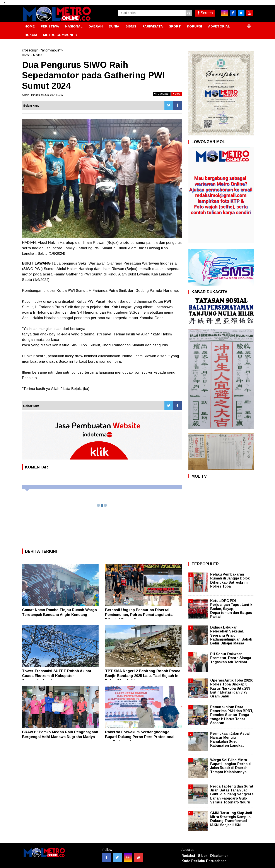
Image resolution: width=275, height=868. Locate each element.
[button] (249, 24)
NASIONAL (74, 26)
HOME (30, 26)
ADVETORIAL (219, 26)
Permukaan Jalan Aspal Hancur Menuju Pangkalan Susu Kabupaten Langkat (230, 740)
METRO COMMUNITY (60, 35)
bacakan (162, 94)
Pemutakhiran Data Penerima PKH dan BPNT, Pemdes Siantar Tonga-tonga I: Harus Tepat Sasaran (232, 715)
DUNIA (114, 26)
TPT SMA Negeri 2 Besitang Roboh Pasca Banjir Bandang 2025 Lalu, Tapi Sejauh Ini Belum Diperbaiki (143, 676)
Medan (38, 55)
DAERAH (96, 26)
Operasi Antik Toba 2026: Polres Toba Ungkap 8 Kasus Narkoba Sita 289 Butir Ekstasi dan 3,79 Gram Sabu (232, 688)
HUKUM (31, 35)
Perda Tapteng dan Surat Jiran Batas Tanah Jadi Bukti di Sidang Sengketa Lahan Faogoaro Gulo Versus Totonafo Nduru (232, 794)
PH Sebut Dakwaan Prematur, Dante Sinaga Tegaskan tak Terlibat (231, 658)
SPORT (175, 26)
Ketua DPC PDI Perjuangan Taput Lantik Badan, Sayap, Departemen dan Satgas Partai (231, 609)
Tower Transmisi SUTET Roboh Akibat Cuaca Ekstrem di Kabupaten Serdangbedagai (57, 676)
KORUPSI (194, 26)
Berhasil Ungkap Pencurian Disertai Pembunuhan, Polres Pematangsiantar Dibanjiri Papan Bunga (140, 615)
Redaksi (188, 856)
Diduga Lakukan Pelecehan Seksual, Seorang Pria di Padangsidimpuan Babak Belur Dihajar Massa (231, 635)
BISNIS (131, 26)
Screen (205, 13)
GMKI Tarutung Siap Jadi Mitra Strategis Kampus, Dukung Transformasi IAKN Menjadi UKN (231, 819)
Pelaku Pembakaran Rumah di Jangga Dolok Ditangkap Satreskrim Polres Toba (230, 580)
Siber (203, 856)
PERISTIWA (50, 26)
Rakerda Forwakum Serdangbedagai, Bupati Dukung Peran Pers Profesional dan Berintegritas (140, 737)
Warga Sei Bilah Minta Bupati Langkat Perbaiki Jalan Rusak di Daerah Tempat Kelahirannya (231, 766)
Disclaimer (219, 856)
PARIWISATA (153, 26)
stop (177, 94)
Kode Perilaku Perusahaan (204, 861)
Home (26, 55)
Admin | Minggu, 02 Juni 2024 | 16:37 (43, 95)
